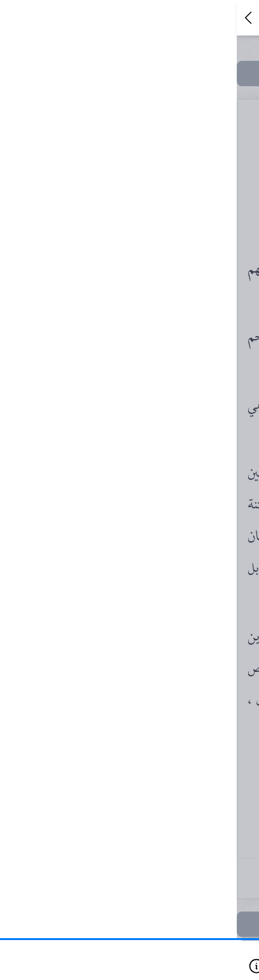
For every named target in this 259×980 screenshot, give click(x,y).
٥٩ (145, 313)
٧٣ (145, 469)
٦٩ (145, 417)
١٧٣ (145, 926)
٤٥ (145, 261)
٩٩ (145, 625)
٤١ (145, 209)
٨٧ (145, 599)
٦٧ (145, 391)
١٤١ (145, 796)
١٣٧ (145, 770)
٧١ (145, 443)
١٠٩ (145, 692)
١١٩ (145, 718)
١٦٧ (145, 900)
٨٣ (145, 573)
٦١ (145, 339)
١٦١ (145, 874)
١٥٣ (145, 848)
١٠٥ (145, 659)
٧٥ (145, 495)
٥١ (145, 287)
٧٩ (145, 521)
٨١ (145, 547)
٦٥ (145, 365)
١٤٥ (145, 822)
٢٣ (145, 183)
